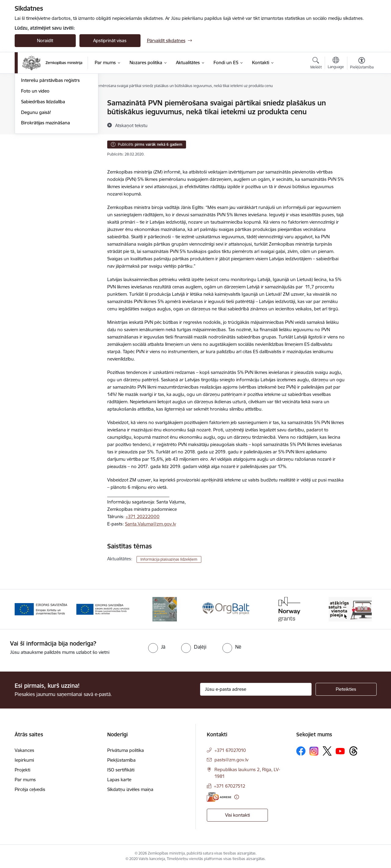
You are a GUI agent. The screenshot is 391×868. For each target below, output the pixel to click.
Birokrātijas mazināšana (46, 188)
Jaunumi (30, 114)
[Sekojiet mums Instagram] (314, 751)
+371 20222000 (143, 516)
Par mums (25, 780)
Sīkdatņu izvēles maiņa (130, 789)
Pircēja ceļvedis (30, 789)
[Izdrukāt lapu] (361, 100)
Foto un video (35, 156)
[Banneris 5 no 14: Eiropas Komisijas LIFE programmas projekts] (289, 609)
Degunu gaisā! (36, 178)
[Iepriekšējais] (29, 609)
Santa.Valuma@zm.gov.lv (150, 524)
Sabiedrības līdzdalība (43, 167)
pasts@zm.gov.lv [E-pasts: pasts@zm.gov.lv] (231, 760)
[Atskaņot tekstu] (131, 125)
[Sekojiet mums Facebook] (301, 751)
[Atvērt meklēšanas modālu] (316, 64)
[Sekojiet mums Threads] (353, 751)
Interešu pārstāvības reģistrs (50, 146)
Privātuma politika (126, 750)
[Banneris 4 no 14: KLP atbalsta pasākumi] (226, 609)
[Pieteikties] (346, 689)
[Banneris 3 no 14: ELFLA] (165, 609)
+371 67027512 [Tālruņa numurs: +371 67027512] (230, 786)
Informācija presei (40, 135)
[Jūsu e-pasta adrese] (256, 689)
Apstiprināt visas (110, 40)
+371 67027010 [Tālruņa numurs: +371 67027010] (230, 750)
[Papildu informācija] (237, 797)
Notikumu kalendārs (42, 103)
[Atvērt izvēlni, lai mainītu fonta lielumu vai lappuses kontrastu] (362, 64)
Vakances (24, 750)
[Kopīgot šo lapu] (361, 116)
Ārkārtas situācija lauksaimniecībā (55, 125)
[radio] (157, 647)
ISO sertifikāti (121, 770)
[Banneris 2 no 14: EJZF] (103, 609)
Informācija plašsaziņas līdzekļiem (169, 559)
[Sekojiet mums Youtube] (340, 751)
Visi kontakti (238, 815)
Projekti (22, 770)
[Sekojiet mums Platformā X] (327, 751)
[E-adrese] (219, 797)
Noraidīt (45, 40)
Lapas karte (119, 780)
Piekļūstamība (121, 760)
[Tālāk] (363, 609)
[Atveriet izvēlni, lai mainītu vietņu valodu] (336, 64)
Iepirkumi (24, 760)
